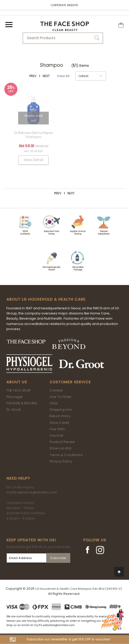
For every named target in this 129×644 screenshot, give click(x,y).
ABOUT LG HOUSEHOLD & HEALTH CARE (46, 299)
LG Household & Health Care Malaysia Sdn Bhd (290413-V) (79, 589)
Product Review (62, 442)
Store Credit (59, 423)
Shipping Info (61, 410)
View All (63, 76)
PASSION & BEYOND (22, 403)
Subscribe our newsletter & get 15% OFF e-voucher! (68, 639)
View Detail (33, 160)
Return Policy (60, 416)
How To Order (61, 397)
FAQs (54, 403)
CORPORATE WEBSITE (64, 5)
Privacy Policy (61, 461)
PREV (33, 76)
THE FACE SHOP (19, 390)
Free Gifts (57, 429)
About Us (17, 382)
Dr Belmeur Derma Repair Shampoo (34, 135)
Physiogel (14, 397)
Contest (56, 390)
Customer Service (70, 382)
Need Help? (18, 478)
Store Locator (61, 448)
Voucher (57, 435)
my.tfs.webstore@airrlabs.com (32, 492)
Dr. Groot (14, 410)
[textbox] (63, 38)
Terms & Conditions (66, 455)
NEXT (46, 76)
